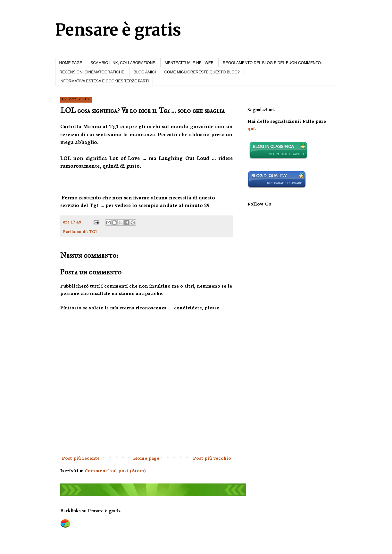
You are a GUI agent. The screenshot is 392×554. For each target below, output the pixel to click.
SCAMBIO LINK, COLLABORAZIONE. (123, 63)
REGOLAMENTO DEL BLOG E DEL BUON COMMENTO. (272, 63)
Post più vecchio (212, 458)
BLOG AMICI (145, 72)
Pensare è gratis (118, 30)
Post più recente (81, 458)
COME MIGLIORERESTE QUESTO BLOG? (202, 72)
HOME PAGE (71, 63)
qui (251, 128)
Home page (146, 458)
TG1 (93, 231)
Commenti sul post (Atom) (115, 470)
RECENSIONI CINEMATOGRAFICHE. (93, 72)
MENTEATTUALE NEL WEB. (190, 63)
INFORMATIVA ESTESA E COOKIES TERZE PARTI (104, 81)
